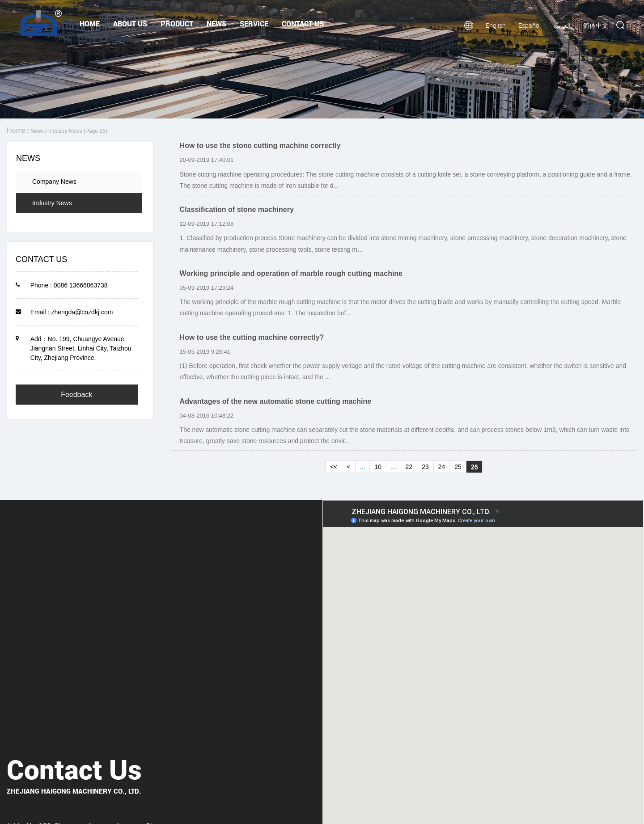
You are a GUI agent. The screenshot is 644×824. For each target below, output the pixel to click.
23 (425, 467)
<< (334, 467)
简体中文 (596, 25)
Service (254, 23)
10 (378, 467)
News (216, 23)
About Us (130, 23)
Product (177, 23)
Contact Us (303, 23)
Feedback (76, 395)
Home (90, 23)
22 (409, 467)
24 (442, 467)
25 (458, 467)
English (496, 25)
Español (530, 25)
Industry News (52, 203)
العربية (562, 25)
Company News (54, 182)
